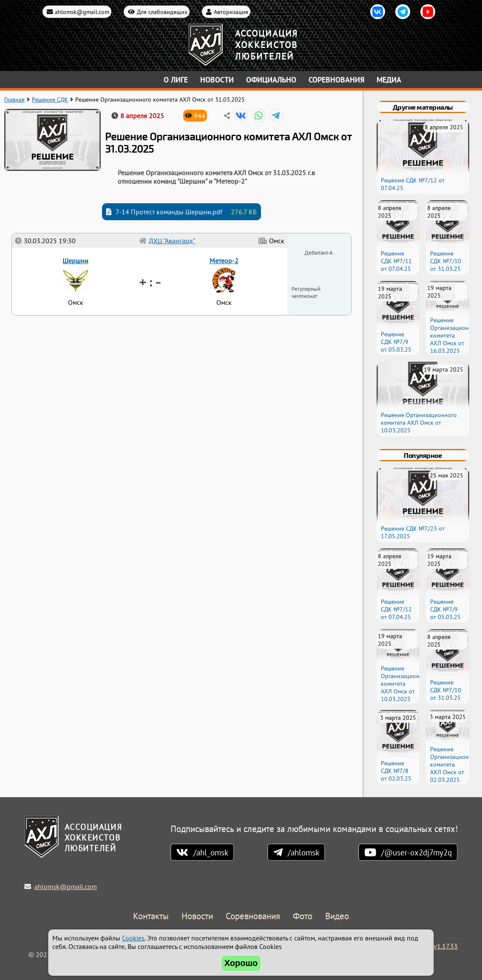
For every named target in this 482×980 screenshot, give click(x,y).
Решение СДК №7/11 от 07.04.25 (396, 261)
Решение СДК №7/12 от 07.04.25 (396, 609)
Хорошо (241, 963)
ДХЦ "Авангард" (172, 241)
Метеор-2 (224, 261)
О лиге (176, 80)
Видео (337, 916)
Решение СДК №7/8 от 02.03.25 (396, 771)
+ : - (150, 281)
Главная (14, 99)
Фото (303, 916)
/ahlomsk (303, 852)
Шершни (75, 261)
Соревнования (336, 80)
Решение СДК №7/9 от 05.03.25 (396, 342)
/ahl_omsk (211, 852)
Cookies (133, 938)
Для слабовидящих (162, 12)
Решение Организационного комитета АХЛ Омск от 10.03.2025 (419, 423)
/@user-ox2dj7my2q (417, 852)
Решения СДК (50, 99)
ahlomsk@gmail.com (82, 12)
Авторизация (231, 12)
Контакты (151, 916)
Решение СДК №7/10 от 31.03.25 (446, 261)
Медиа (389, 80)
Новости (217, 80)
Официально (271, 80)
